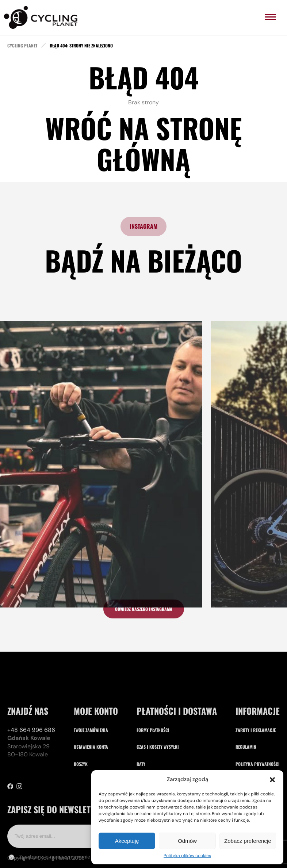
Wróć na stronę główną (144, 143)
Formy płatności (153, 752)
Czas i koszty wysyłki (158, 769)
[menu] (270, 17)
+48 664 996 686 (31, 752)
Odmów (187, 841)
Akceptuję (127, 841)
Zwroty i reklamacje (256, 752)
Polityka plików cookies (187, 856)
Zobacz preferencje (248, 841)
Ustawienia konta (91, 769)
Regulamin (246, 769)
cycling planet (22, 46)
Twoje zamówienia (91, 752)
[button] (272, 780)
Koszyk (81, 786)
